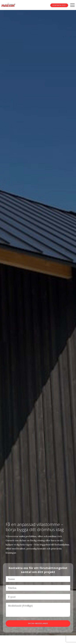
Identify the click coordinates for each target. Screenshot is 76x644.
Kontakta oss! (59, 5)
